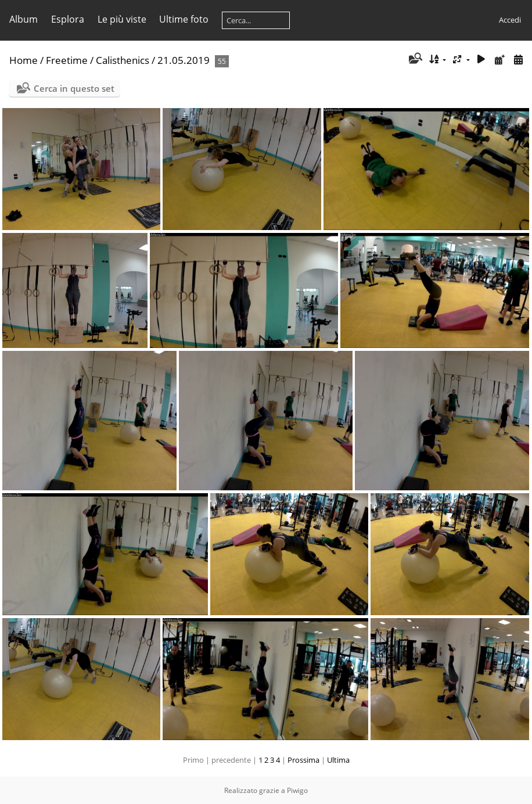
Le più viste (122, 19)
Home (24, 60)
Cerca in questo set (74, 88)
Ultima (338, 760)
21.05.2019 (184, 60)
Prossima (303, 760)
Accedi (510, 20)
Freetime (67, 60)
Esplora (68, 19)
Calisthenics (123, 60)
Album (24, 19)
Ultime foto (184, 19)
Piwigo (297, 790)
